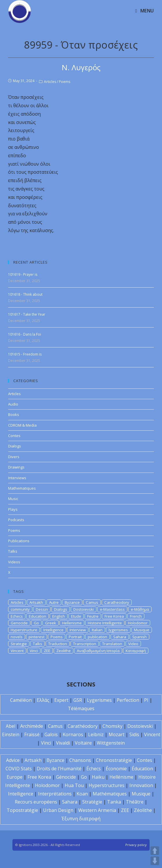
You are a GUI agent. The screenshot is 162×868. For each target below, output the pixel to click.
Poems (65, 82)
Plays (13, 509)
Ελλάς (43, 700)
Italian (97, 630)
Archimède (32, 726)
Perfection (128, 700)
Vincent (17, 651)
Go (36, 623)
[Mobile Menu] (144, 11)
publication (97, 637)
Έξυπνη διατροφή (81, 819)
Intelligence (53, 630)
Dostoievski (84, 609)
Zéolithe (143, 810)
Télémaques (81, 708)
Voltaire (83, 743)
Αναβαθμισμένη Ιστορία (98, 651)
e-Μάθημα (140, 609)
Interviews (17, 478)
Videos (14, 562)
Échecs (94, 769)
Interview (78, 630)
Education (38, 616)
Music (13, 499)
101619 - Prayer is (23, 274)
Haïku (98, 777)
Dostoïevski (140, 726)
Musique (142, 630)
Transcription (85, 644)
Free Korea (114, 616)
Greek (51, 623)
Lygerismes (99, 700)
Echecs (17, 616)
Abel (11, 726)
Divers (14, 457)
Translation (112, 644)
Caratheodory (117, 602)
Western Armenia (97, 810)
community (20, 609)
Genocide (19, 623)
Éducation (142, 769)
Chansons (80, 760)
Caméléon (21, 700)
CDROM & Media (22, 425)
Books (14, 414)
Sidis (134, 734)
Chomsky (112, 726)
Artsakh (36, 602)
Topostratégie (22, 810)
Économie (116, 769)
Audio (13, 404)
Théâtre (135, 802)
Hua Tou (74, 785)
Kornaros (73, 734)
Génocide (66, 777)
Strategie (19, 644)
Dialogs (15, 446)
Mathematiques (22, 488)
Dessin (42, 609)
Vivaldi (63, 743)
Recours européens (36, 802)
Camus (92, 602)
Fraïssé (32, 734)
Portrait (75, 637)
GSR (78, 700)
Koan (82, 794)
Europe (15, 777)
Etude (76, 616)
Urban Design (58, 810)
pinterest (37, 637)
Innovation (141, 785)
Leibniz (96, 734)
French (136, 616)
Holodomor (138, 623)
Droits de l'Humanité (59, 769)
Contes (14, 436)
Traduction (58, 644)
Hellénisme (121, 777)
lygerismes (118, 630)
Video (133, 644)
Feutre (93, 616)
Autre (54, 602)
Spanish (139, 637)
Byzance (72, 602)
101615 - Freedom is (25, 354)
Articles (50, 82)
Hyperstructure (24, 630)
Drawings (16, 467)
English (59, 616)
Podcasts (16, 520)
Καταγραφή (136, 651)
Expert (61, 700)
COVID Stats (19, 769)
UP (155, 851)
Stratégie (92, 802)
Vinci (34, 651)
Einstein (11, 734)
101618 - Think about (25, 294)
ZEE (47, 651)
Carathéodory (83, 726)
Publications (19, 541)
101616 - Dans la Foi (25, 334)
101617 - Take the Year (27, 314)
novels (17, 637)
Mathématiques (110, 794)
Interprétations (55, 794)
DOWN (155, 861)
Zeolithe (64, 651)
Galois (51, 734)
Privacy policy (136, 845)
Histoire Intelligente (105, 623)
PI (146, 700)
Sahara (120, 637)
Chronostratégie (114, 760)
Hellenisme (72, 623)
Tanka (114, 802)
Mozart (117, 734)
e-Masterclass (112, 609)
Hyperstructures (107, 785)
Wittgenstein (111, 743)
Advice (13, 760)
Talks (13, 551)
